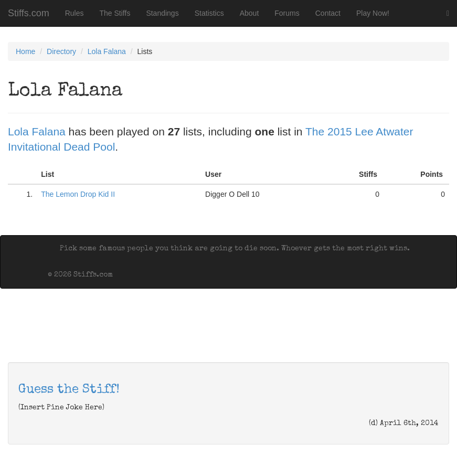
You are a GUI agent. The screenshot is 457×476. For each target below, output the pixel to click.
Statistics (209, 13)
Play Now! (373, 13)
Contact (328, 13)
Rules (75, 13)
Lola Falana (107, 51)
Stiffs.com (29, 13)
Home (25, 51)
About (249, 13)
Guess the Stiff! (69, 390)
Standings (162, 13)
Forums (287, 13)
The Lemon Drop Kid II (78, 194)
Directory (61, 51)
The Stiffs (115, 13)
